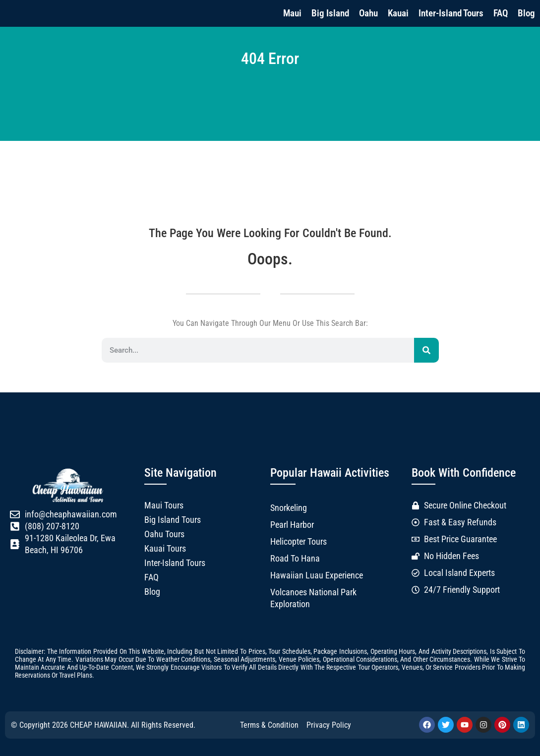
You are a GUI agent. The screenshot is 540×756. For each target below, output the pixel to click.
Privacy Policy (329, 725)
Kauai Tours (165, 549)
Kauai (398, 13)
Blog (526, 13)
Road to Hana (295, 559)
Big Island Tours (173, 520)
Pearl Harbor (292, 525)
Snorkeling (289, 508)
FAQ (501, 13)
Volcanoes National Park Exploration (313, 598)
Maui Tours (164, 505)
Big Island (330, 13)
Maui (292, 13)
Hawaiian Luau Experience (317, 575)
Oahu (368, 13)
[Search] (426, 350)
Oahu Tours (164, 534)
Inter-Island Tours (451, 13)
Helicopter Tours (299, 542)
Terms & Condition (269, 725)
